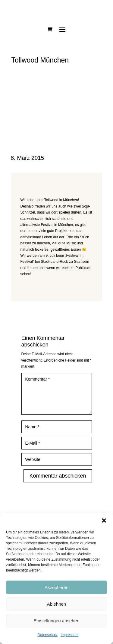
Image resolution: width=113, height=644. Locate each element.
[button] (104, 520)
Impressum (69, 635)
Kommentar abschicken (58, 476)
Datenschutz (47, 635)
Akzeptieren (56, 587)
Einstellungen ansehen (57, 621)
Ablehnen (56, 604)
